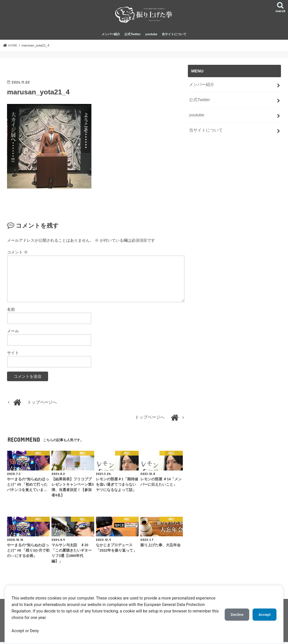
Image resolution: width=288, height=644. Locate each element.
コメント (17, 254)
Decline (234, 614)
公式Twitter (132, 36)
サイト (13, 355)
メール (13, 333)
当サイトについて (174, 36)
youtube (151, 36)
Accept (264, 614)
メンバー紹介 (111, 36)
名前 (11, 311)
